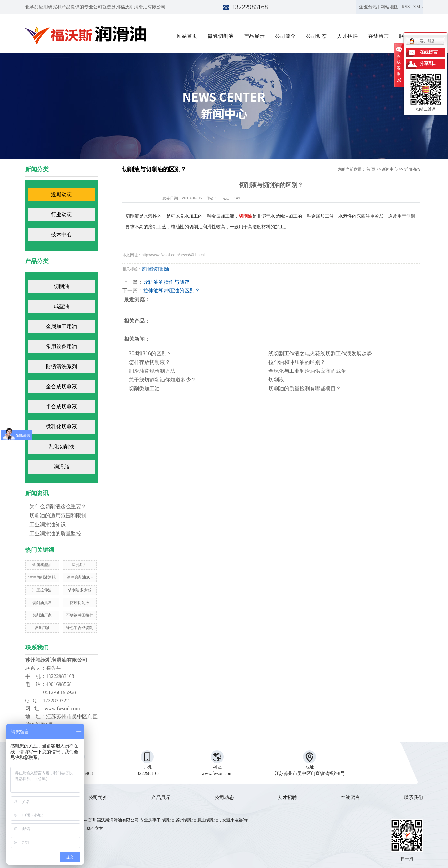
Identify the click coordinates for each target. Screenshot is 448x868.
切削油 (61, 286)
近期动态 (61, 194)
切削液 (276, 380)
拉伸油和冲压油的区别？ (171, 290)
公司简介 (285, 36)
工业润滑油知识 (48, 525)
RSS (406, 7)
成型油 (61, 306)
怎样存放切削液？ (149, 362)
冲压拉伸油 (42, 590)
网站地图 (389, 7)
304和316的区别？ (150, 354)
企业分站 (368, 7)
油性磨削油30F (80, 577)
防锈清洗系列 (61, 366)
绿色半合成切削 (80, 628)
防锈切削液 (80, 603)
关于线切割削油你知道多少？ (162, 380)
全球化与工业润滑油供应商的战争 (307, 371)
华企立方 (94, 828)
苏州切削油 (186, 820)
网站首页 (187, 36)
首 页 (371, 169)
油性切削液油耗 (42, 577)
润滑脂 (61, 467)
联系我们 (413, 798)
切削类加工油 (144, 388)
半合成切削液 (61, 407)
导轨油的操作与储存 (166, 282)
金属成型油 (42, 565)
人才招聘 (347, 36)
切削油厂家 (42, 615)
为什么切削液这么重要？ (58, 506)
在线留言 (378, 36)
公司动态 (316, 36)
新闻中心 (390, 169)
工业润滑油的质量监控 (55, 534)
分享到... (428, 64)
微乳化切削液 (61, 427)
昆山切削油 (208, 820)
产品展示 (254, 36)
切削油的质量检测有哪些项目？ (305, 388)
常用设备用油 (61, 346)
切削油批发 (42, 603)
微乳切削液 (221, 36)
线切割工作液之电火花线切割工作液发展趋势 (320, 354)
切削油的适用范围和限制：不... (65, 515)
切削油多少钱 (80, 590)
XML (418, 7)
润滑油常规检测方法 (152, 371)
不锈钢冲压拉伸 (80, 615)
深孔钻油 (80, 565)
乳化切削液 (61, 447)
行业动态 (61, 214)
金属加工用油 (61, 326)
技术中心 (61, 235)
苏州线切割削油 (155, 269)
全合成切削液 (61, 386)
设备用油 (42, 628)
